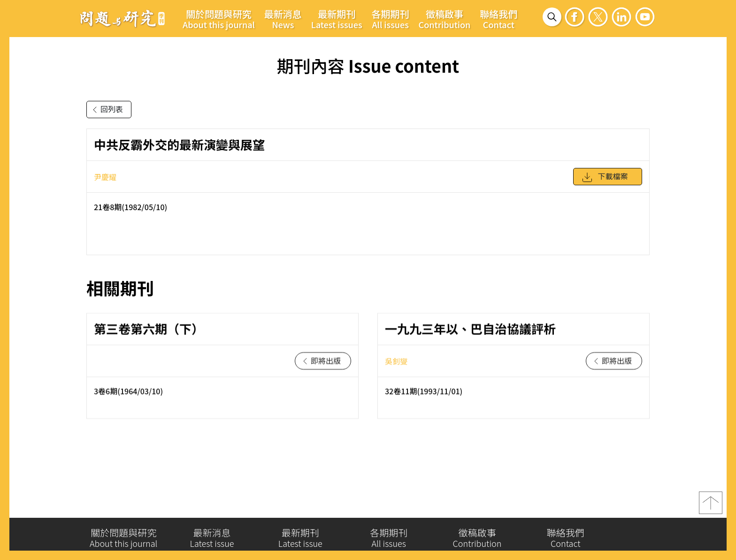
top (711, 507)
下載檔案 (605, 182)
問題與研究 (123, 18)
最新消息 (283, 19)
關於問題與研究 (219, 19)
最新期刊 (337, 19)
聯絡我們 (498, 19)
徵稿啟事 (445, 19)
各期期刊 (391, 19)
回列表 (106, 110)
